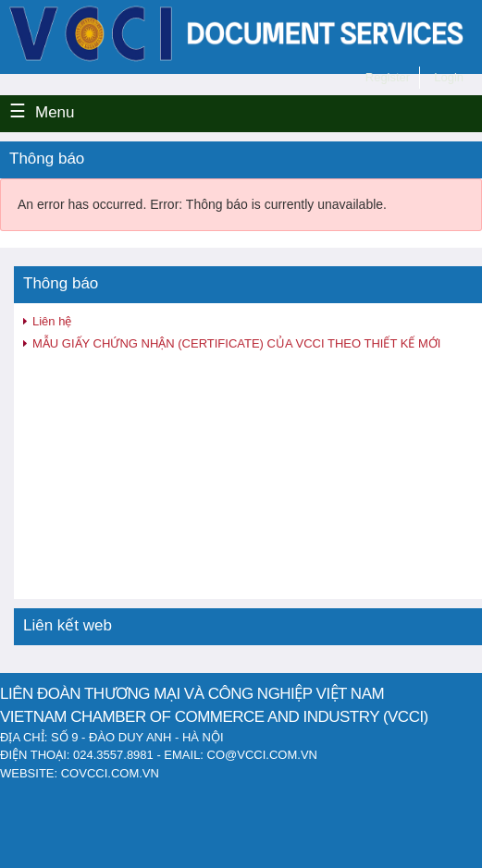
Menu (55, 112)
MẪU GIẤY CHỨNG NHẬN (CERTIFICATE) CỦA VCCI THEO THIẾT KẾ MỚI (236, 343)
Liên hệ (52, 321)
